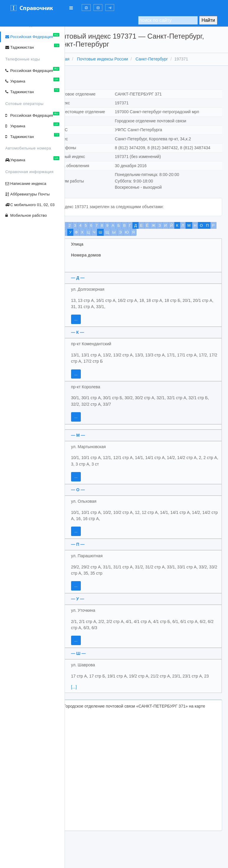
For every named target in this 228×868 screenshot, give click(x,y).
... (91, 332)
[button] (86, 8)
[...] (89, 706)
